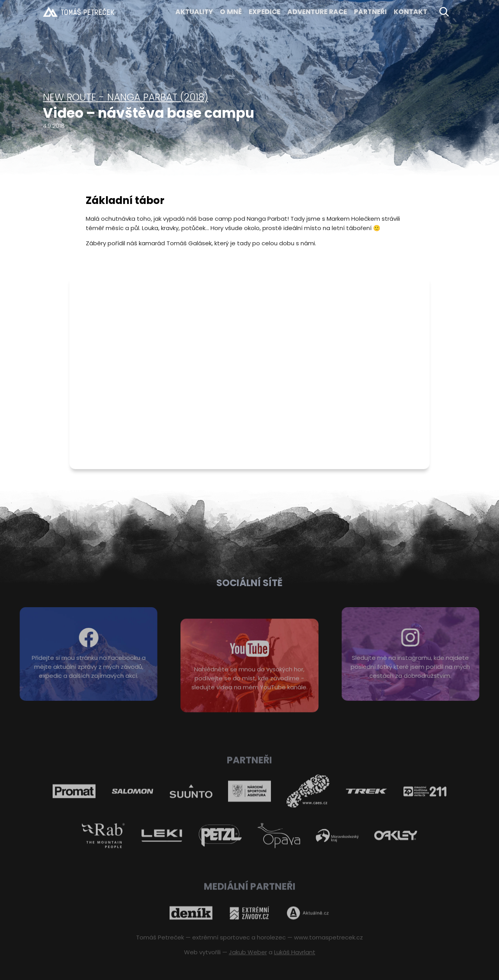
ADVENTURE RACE (317, 12)
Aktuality (194, 12)
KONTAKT (411, 12)
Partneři (370, 12)
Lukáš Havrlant (295, 952)
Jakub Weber (248, 952)
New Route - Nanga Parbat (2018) (126, 97)
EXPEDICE (265, 12)
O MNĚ (231, 12)
